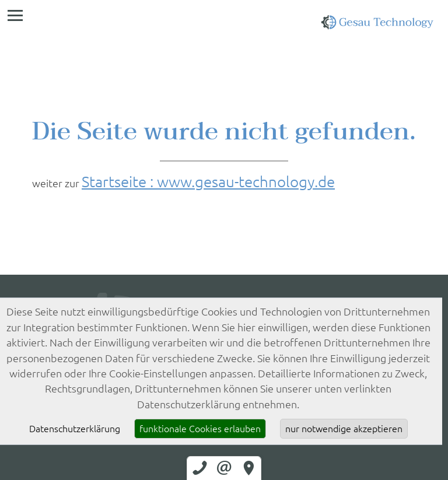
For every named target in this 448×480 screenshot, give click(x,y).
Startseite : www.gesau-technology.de (208, 181)
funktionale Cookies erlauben (200, 429)
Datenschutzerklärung (75, 429)
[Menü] (15, 15)
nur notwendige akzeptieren (344, 429)
